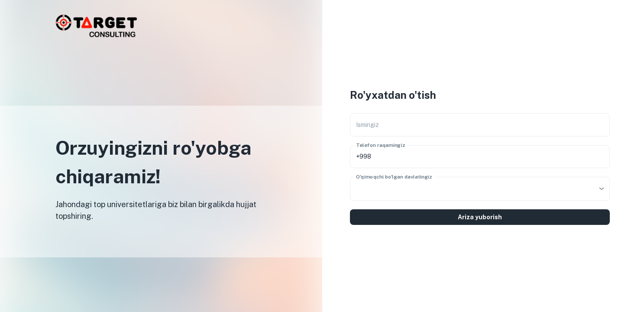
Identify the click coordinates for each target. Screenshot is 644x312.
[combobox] (480, 189)
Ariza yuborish (480, 217)
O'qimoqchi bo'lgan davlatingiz (394, 176)
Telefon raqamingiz (380, 145)
